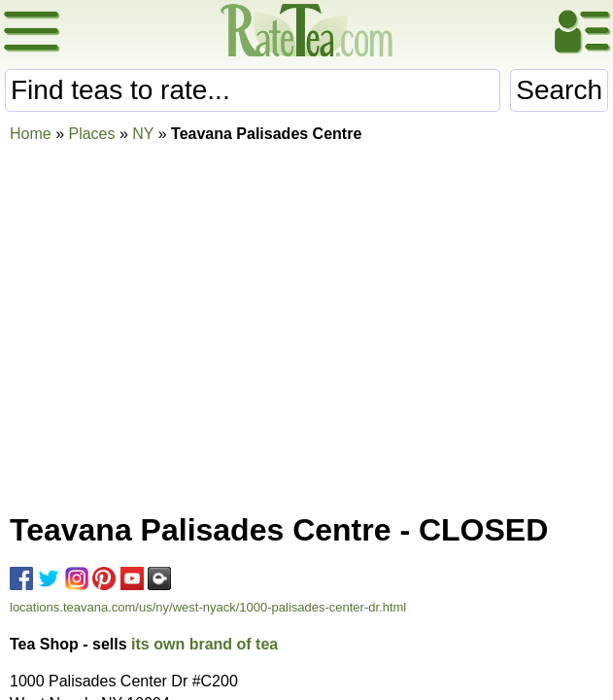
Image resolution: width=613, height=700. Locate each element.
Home (31, 134)
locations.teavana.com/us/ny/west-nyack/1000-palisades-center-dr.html (208, 607)
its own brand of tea (204, 644)
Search (559, 90)
